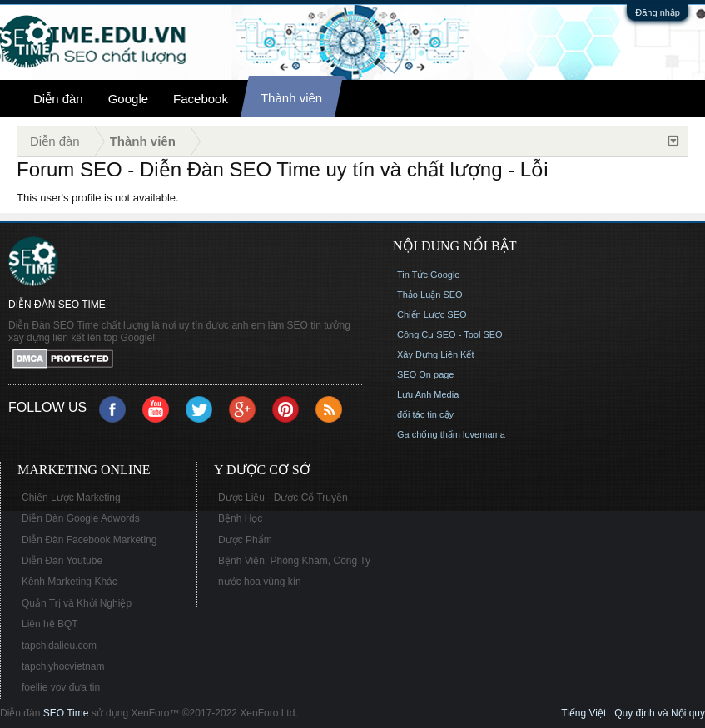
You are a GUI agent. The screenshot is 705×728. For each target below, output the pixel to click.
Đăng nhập (658, 12)
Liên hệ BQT (50, 624)
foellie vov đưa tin (61, 687)
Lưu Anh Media (428, 394)
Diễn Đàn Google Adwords (81, 518)
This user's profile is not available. (98, 198)
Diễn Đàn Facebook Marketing (89, 540)
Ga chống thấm (429, 434)
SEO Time (66, 713)
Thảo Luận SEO (430, 295)
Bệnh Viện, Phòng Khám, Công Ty (294, 561)
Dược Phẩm (245, 540)
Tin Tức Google (428, 275)
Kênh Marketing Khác (70, 582)
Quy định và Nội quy (660, 713)
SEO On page (426, 374)
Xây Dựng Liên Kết (436, 354)
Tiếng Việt (583, 713)
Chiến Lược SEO (432, 314)
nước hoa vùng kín (260, 582)
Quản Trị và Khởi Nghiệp (77, 603)
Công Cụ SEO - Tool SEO (450, 334)
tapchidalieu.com (59, 646)
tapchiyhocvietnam (63, 666)
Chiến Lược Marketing (71, 498)
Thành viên (291, 98)
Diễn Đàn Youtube (62, 561)
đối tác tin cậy (425, 414)
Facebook (201, 99)
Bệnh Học (240, 518)
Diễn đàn (58, 99)
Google (128, 99)
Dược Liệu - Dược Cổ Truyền (283, 498)
